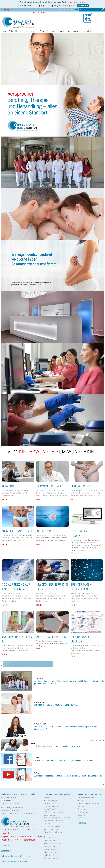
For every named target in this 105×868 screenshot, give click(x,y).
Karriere (81, 806)
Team (42, 31)
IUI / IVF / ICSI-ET (50, 809)
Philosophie (13, 31)
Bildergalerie (83, 809)
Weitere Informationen (77, 2)
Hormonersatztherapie (52, 826)
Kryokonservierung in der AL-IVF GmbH (57, 818)
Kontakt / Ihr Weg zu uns (53, 849)
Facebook (82, 815)
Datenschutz (6, 851)
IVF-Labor (47, 824)
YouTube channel (84, 812)
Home (4, 31)
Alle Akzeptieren (83, 6)
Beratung (47, 798)
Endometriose (49, 803)
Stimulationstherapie (51, 806)
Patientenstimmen (63, 31)
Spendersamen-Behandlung (54, 821)
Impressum (6, 845)
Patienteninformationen (52, 844)
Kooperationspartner (51, 858)
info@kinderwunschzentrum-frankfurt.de (20, 813)
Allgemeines (77, 31)
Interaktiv (87, 31)
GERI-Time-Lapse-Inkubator (54, 812)
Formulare (50, 31)
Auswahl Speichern (69, 6)
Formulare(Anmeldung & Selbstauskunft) (89, 802)
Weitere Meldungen (97, 740)
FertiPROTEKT (49, 855)
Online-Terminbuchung (86, 798)
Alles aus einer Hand (51, 829)
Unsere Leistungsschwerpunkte (57, 794)
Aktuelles (6, 663)
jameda (81, 818)
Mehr (101, 785)
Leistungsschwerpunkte (29, 31)
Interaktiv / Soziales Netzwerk (90, 794)
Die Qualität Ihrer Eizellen (53, 832)
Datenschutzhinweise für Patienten (15, 856)
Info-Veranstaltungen (51, 852)
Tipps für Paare (49, 846)
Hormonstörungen (50, 801)
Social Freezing (49, 815)
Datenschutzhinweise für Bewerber (15, 862)
